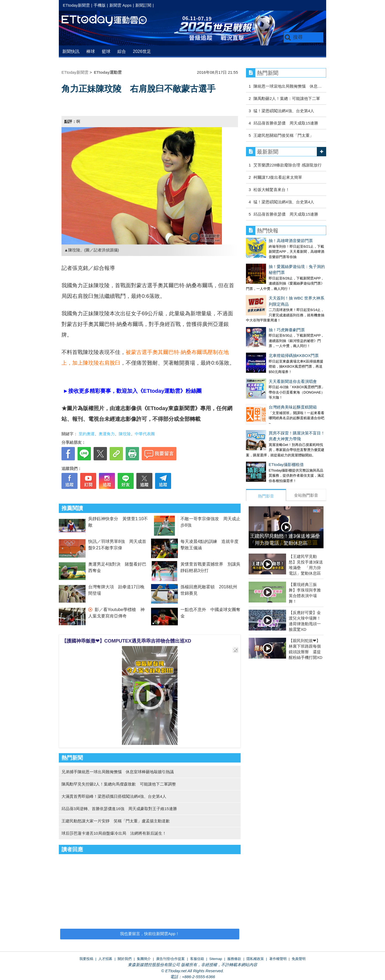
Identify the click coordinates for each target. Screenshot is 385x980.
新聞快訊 (71, 51)
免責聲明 (299, 959)
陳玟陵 (125, 434)
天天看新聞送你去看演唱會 (270, 376)
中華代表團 (145, 434)
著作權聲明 (278, 959)
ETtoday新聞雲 (76, 5)
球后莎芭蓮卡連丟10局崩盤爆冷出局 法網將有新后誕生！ (114, 833)
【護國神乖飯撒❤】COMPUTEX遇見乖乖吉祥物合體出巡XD (126, 641)
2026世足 (142, 51)
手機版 (100, 5)
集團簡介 (144, 959)
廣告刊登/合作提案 (171, 959)
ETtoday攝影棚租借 (263, 448)
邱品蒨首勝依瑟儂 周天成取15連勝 (286, 123)
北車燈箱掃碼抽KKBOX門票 (271, 355)
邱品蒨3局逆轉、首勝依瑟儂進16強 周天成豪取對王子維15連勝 (119, 809)
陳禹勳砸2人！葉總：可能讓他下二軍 (287, 98)
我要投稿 (86, 959)
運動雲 (108, 21)
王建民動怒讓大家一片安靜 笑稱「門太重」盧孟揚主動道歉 (116, 821)
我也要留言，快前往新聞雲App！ (150, 934)
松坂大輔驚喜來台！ (272, 190)
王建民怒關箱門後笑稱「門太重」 (284, 135)
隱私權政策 (255, 959)
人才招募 (105, 959)
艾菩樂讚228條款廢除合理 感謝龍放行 (287, 165)
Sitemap (216, 959)
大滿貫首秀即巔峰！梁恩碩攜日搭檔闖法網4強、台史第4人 (114, 796)
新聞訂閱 (143, 5)
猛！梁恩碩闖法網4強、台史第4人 (284, 111)
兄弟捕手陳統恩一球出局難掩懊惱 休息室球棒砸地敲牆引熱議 (118, 772)
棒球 (91, 51)
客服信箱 (197, 959)
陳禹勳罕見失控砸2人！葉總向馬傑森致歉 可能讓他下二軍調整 (119, 784)
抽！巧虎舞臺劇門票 (287, 330)
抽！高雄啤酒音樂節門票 (291, 241)
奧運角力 (107, 434)
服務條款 (234, 959)
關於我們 (125, 959)
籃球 (106, 51)
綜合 (122, 51)
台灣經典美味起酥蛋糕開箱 (270, 396)
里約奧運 (87, 434)
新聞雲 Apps (120, 5)
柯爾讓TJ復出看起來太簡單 (278, 177)
